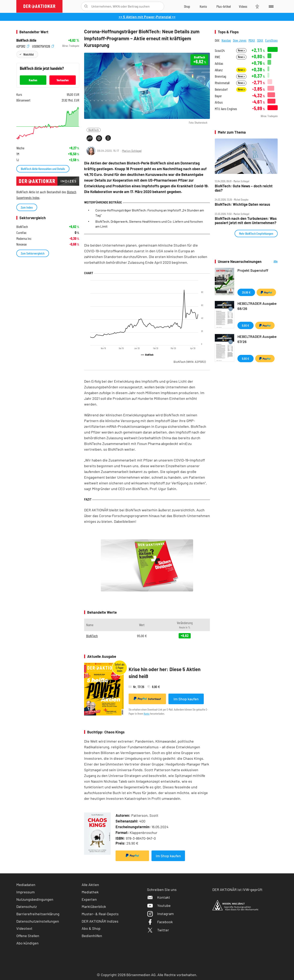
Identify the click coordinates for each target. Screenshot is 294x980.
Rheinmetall (222, 83)
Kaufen (33, 80)
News (241, 50)
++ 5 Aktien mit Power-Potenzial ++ (147, 17)
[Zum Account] (203, 6)
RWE (218, 57)
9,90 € (246, 325)
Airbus (219, 102)
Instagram (160, 914)
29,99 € (246, 292)
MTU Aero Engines (226, 109)
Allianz (219, 70)
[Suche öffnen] (86, 6)
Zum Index (27, 207)
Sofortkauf (147, 699)
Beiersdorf (221, 89)
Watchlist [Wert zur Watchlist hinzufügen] (28, 54)
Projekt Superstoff (253, 270)
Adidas (219, 63)
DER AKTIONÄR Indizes (100, 921)
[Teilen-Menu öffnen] (90, 138)
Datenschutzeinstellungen (38, 921)
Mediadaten (26, 885)
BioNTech (94, 130)
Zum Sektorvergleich (33, 253)
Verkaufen (63, 80)
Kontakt (159, 897)
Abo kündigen (27, 943)
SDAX (260, 40)
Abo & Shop (91, 928)
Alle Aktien (90, 885)
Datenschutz (27, 906)
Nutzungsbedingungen (35, 899)
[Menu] (270, 6)
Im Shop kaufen (186, 699)
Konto (147, 713)
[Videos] (243, 6)
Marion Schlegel (132, 151)
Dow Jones (240, 40)
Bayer (218, 96)
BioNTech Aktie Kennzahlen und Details (43, 169)
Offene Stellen (28, 936)
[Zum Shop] (187, 6)
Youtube (159, 905)
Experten (89, 899)
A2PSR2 (23, 46)
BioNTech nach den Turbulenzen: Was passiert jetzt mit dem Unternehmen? (246, 221)
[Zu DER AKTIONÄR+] (224, 6)
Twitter (158, 930)
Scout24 (220, 51)
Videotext (24, 928)
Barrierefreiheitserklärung (38, 914)
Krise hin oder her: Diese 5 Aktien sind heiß (165, 673)
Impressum (26, 892)
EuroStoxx (271, 40)
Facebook (160, 922)
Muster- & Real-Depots (100, 914)
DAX (217, 40)
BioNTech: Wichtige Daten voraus (242, 204)
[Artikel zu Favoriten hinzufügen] (108, 138)
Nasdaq (226, 40)
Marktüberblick (94, 906)
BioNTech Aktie (26, 40)
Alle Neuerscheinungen (271, 262)
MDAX (252, 40)
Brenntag (220, 76)
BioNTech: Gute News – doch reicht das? (244, 188)
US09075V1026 (43, 46)
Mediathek (90, 892)
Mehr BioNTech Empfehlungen (256, 233)
